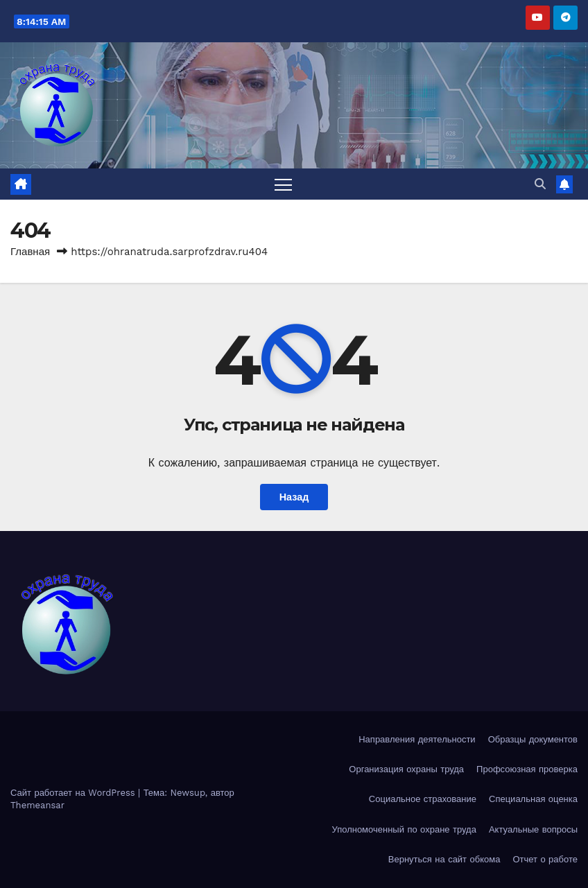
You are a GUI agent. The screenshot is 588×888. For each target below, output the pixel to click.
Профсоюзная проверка (527, 769)
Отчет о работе (545, 859)
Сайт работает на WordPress (74, 793)
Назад (294, 497)
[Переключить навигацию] (283, 184)
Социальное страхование (423, 799)
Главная (30, 252)
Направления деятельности (417, 739)
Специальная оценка (533, 799)
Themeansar (37, 805)
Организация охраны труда (406, 769)
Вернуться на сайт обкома (444, 859)
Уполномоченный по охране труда (404, 829)
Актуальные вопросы (533, 829)
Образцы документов (533, 739)
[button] (540, 184)
